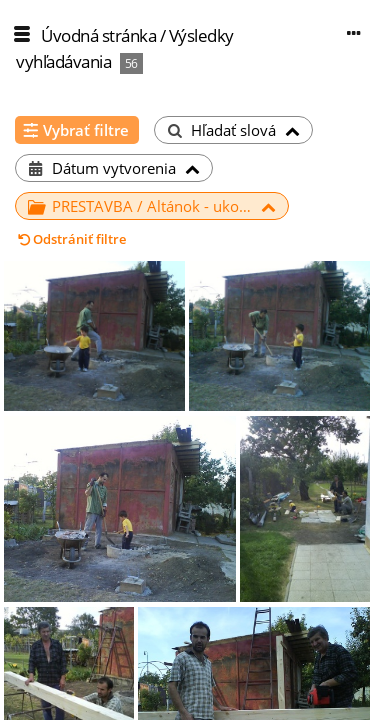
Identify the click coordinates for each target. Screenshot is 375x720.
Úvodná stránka (98, 35)
